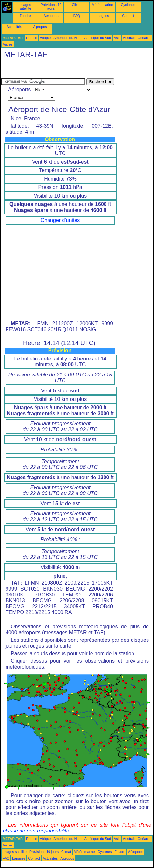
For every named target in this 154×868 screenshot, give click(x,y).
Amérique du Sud (98, 38)
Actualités (14, 27)
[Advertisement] (53, 70)
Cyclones (128, 5)
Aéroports (51, 16)
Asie (117, 38)
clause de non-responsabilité (36, 831)
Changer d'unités (60, 220)
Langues (102, 16)
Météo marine (102, 5)
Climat (77, 5)
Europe (32, 38)
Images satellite (25, 7)
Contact (128, 16)
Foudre (25, 16)
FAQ (77, 16)
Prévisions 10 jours (51, 7)
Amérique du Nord (67, 38)
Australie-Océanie (137, 38)
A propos (40, 27)
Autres (8, 44)
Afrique (46, 38)
